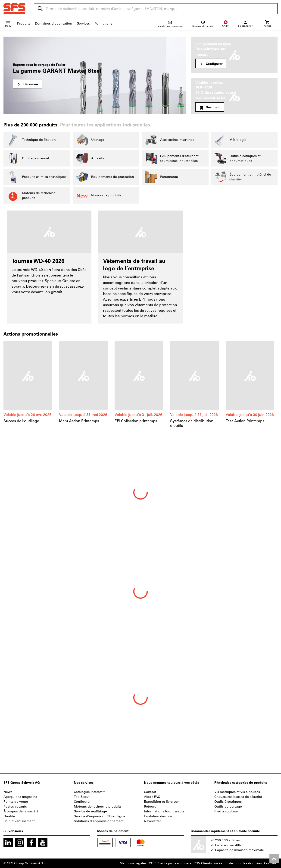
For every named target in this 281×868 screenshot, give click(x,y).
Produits (24, 24)
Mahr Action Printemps (79, 421)
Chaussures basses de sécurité (238, 797)
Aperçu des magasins (20, 797)
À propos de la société (21, 811)
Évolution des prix (158, 816)
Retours (150, 807)
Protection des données (243, 863)
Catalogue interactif (89, 792)
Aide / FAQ (152, 797)
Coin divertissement (19, 821)
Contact (150, 792)
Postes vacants (15, 807)
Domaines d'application (54, 24)
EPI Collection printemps (136, 421)
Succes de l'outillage (21, 421)
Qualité (9, 816)
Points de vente (16, 802)
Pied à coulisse (226, 811)
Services (83, 24)
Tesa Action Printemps (245, 421)
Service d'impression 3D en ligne (100, 816)
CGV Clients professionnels (170, 863)
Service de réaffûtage (90, 811)
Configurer (82, 802)
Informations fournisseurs (164, 811)
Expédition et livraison (162, 802)
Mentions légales (133, 863)
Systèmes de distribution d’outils (192, 423)
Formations (103, 24)
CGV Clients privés (208, 863)
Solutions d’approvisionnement (99, 821)
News (8, 792)
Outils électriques (228, 802)
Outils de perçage (228, 807)
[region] (140, 387)
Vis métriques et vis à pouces (237, 792)
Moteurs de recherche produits (98, 807)
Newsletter (152, 821)
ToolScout (82, 797)
